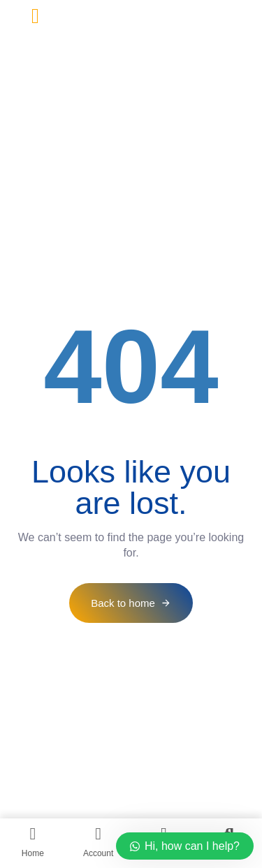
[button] (36, 16)
